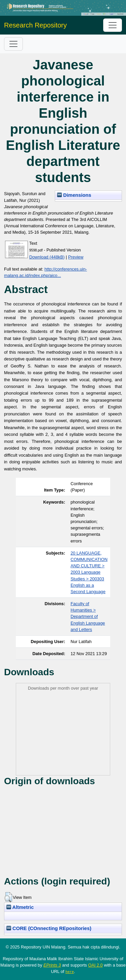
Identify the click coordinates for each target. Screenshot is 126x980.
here (70, 972)
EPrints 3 (52, 965)
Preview (76, 257)
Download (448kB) (47, 257)
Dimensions (74, 195)
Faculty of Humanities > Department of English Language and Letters (88, 617)
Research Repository (35, 25)
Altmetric (20, 907)
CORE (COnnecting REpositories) (49, 928)
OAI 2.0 (95, 965)
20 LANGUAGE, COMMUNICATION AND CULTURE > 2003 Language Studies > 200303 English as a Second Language (89, 572)
